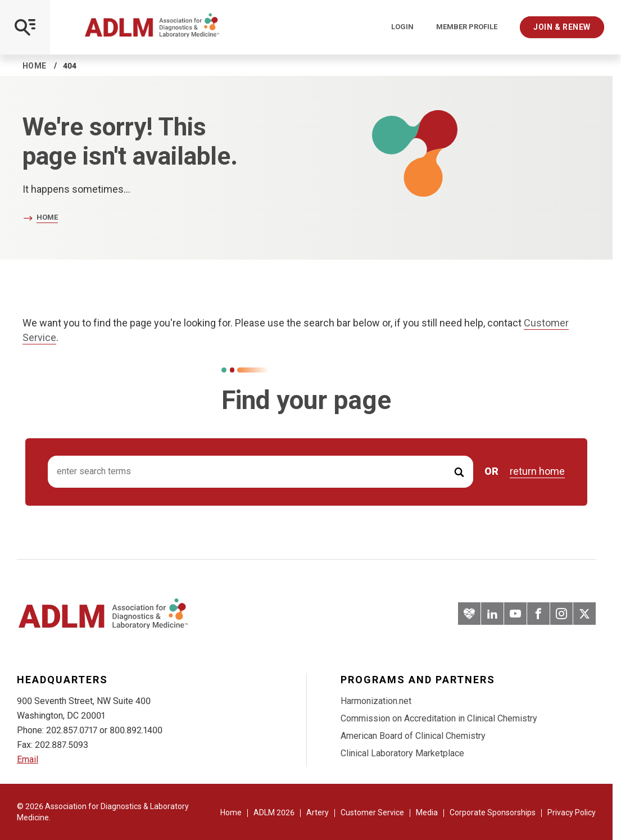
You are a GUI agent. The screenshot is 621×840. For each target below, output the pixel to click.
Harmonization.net (376, 701)
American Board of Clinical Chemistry (413, 736)
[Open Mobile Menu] (25, 27)
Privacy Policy (572, 812)
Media (427, 812)
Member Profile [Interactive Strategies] (467, 27)
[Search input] (260, 472)
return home (537, 471)
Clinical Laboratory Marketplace (402, 753)
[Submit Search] (459, 472)
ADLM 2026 (274, 812)
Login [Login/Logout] (402, 27)
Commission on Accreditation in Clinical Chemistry (439, 718)
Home (35, 66)
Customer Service (372, 812)
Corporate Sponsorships (493, 812)
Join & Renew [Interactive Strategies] (562, 27)
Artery (318, 812)
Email (28, 759)
